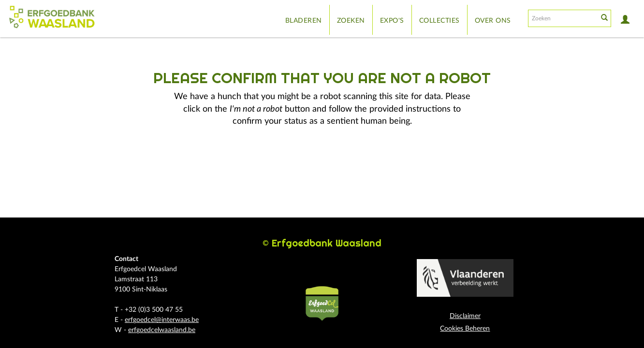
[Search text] (562, 18)
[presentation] (316, 159)
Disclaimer (465, 316)
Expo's (392, 21)
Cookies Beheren (465, 329)
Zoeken (351, 21)
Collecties (439, 21)
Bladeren (304, 21)
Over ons (493, 21)
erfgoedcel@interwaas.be (162, 320)
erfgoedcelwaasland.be (162, 330)
